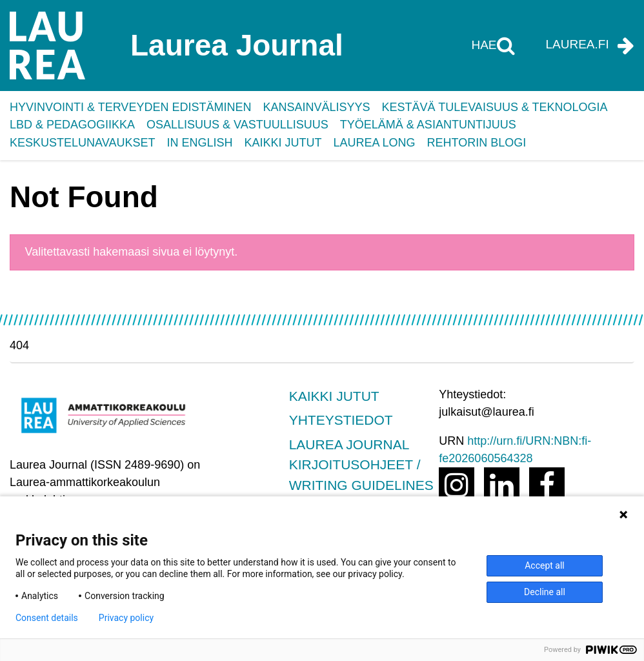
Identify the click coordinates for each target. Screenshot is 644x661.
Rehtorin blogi (477, 143)
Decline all (545, 592)
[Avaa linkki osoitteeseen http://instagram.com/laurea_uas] (457, 485)
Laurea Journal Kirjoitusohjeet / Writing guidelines (361, 465)
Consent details (47, 618)
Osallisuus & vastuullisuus (237, 125)
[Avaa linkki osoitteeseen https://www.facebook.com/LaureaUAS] (547, 485)
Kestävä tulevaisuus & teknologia (494, 107)
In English (199, 143)
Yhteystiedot (341, 420)
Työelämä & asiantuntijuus (428, 125)
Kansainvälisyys (316, 107)
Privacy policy (126, 618)
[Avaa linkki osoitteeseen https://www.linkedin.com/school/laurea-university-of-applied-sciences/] (502, 485)
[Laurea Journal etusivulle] (139, 46)
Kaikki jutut (283, 143)
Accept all (545, 565)
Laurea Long (374, 143)
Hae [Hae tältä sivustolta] (486, 45)
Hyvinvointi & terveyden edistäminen (130, 107)
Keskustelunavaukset (82, 143)
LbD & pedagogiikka (72, 125)
